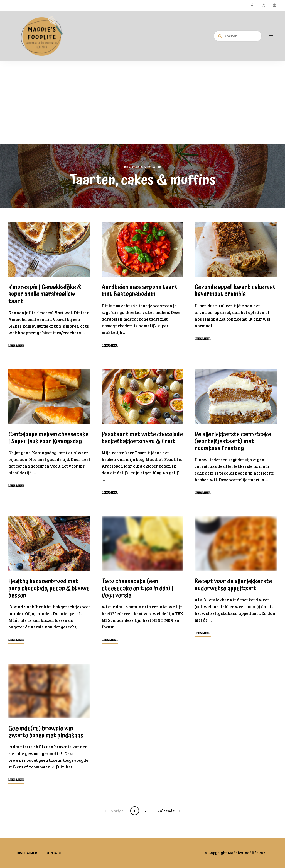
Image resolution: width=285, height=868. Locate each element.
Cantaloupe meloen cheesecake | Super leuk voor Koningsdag (48, 438)
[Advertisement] (142, 103)
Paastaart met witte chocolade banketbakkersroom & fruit (142, 438)
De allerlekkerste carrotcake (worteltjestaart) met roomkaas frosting (233, 441)
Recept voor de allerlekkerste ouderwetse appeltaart (233, 585)
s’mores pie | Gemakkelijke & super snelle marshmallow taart (45, 294)
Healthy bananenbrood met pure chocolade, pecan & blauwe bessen (49, 588)
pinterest (274, 6)
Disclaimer (27, 853)
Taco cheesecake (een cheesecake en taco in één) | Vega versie (137, 588)
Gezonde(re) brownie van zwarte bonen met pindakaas (46, 732)
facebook (252, 6)
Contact (54, 853)
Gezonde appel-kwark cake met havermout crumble (235, 291)
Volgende (166, 811)
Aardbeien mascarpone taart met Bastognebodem (140, 291)
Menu (271, 36)
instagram (263, 6)
